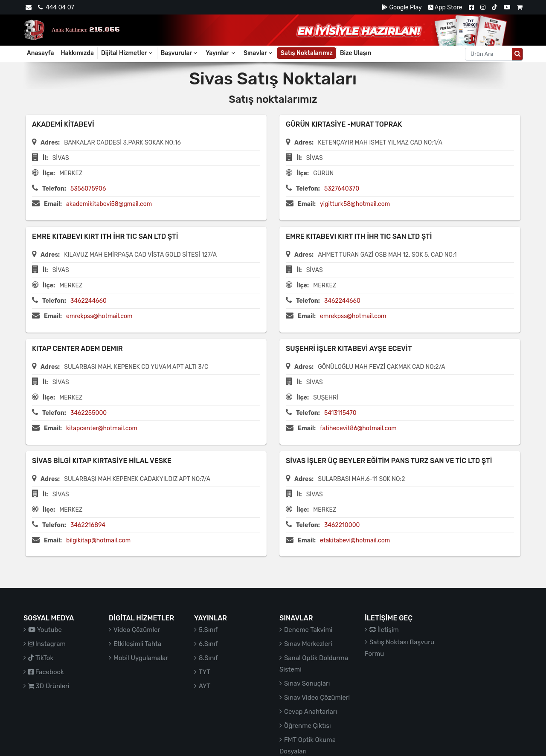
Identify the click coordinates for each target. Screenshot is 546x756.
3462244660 (89, 301)
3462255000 (89, 413)
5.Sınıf (208, 630)
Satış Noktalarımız (307, 53)
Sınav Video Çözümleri (317, 698)
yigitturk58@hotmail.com (355, 204)
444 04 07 (56, 7)
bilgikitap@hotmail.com (98, 540)
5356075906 (88, 189)
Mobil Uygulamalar (141, 658)
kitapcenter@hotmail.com (102, 428)
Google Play (402, 7)
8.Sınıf (208, 658)
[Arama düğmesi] (517, 54)
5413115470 (340, 413)
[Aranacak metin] (489, 54)
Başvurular (180, 53)
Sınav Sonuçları (307, 684)
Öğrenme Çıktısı (308, 726)
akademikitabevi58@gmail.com (109, 204)
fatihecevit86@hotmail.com (358, 428)
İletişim (384, 630)
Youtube (45, 630)
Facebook (46, 672)
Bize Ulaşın (356, 53)
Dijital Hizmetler (127, 53)
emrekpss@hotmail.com (99, 316)
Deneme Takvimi (308, 630)
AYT (205, 686)
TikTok (41, 658)
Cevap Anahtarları (311, 712)
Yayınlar (221, 53)
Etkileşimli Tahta (137, 644)
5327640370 (342, 189)
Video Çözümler (137, 630)
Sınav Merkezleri (308, 644)
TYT (205, 672)
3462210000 (342, 525)
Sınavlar (258, 53)
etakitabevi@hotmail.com (355, 540)
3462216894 (88, 525)
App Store (445, 7)
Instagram (47, 644)
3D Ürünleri (49, 686)
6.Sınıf (208, 644)
